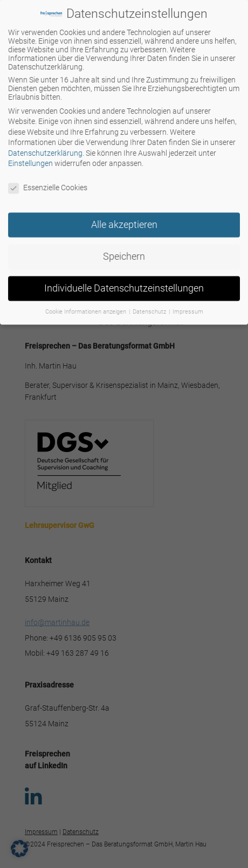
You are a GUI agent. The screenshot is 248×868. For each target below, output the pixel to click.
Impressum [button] (188, 305)
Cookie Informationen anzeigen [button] (87, 305)
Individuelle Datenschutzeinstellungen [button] (124, 281)
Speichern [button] (124, 249)
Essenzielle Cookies (48, 181)
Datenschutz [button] (150, 305)
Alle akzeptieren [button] (124, 218)
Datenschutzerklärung (45, 146)
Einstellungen (30, 157)
